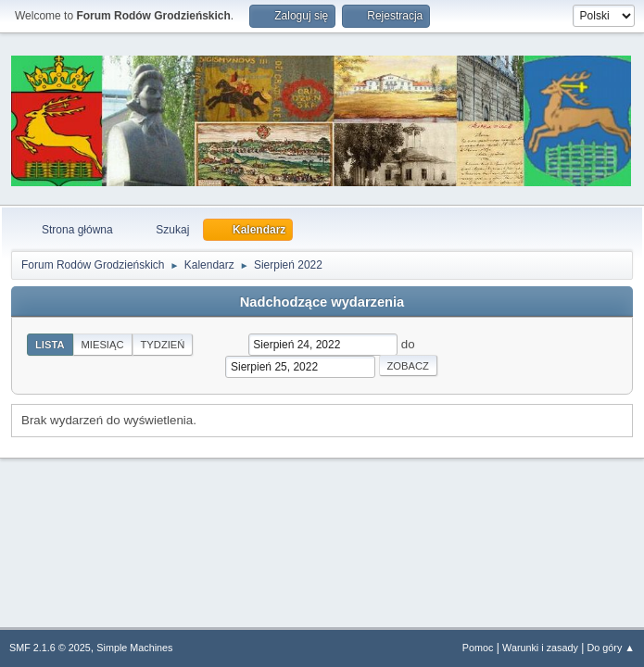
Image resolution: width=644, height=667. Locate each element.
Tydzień (163, 345)
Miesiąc (103, 345)
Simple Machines (134, 648)
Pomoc (478, 648)
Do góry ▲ (611, 648)
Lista (50, 345)
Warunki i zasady (540, 648)
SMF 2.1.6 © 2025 (50, 648)
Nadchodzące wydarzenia (322, 302)
